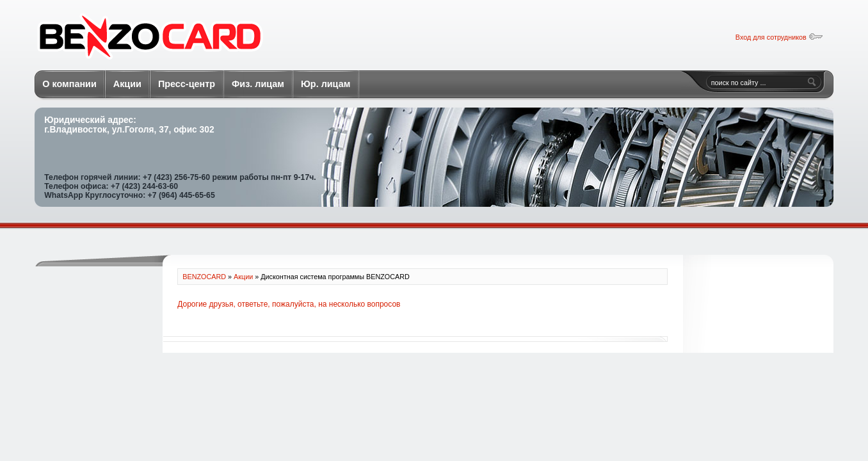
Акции (243, 277)
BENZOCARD (150, 37)
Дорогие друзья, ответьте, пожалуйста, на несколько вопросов (289, 304)
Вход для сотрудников (779, 37)
